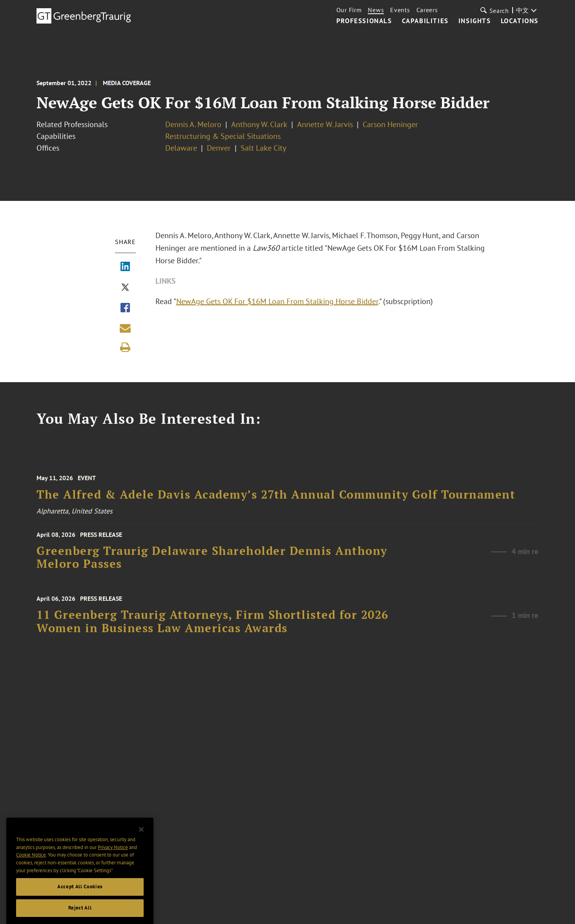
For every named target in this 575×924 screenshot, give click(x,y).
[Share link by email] (125, 328)
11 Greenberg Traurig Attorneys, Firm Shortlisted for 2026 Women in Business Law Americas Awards (213, 628)
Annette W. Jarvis (325, 124)
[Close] (141, 847)
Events (400, 10)
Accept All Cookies (80, 904)
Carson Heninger (390, 124)
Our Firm (349, 10)
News (376, 10)
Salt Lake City (263, 148)
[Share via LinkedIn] (125, 267)
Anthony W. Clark (259, 124)
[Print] (125, 347)
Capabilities (425, 21)
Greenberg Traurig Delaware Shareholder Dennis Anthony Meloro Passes (212, 562)
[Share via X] (125, 288)
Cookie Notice (31, 872)
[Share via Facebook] (125, 308)
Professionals (364, 21)
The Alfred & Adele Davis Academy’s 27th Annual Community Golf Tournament (276, 500)
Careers (427, 10)
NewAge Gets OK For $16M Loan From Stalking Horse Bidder (278, 301)
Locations (520, 21)
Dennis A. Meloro (193, 124)
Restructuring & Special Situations (223, 136)
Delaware (181, 148)
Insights (475, 21)
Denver (219, 148)
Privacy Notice (113, 864)
